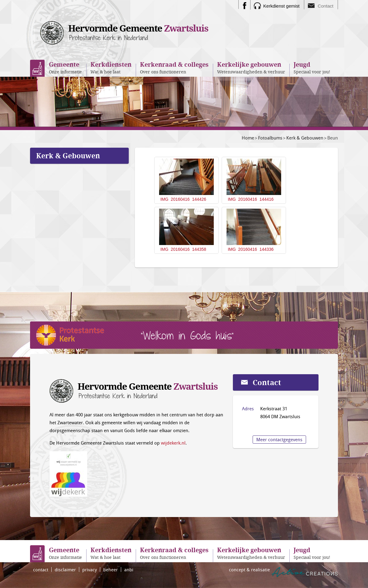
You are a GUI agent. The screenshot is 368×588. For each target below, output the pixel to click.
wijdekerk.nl (173, 443)
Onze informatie (65, 67)
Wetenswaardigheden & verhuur (251, 67)
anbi (129, 570)
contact (41, 570)
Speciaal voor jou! (312, 67)
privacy (90, 570)
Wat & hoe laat (111, 67)
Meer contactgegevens (279, 439)
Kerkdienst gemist (281, 6)
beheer (111, 570)
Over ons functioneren (174, 67)
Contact (325, 6)
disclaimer (65, 570)
